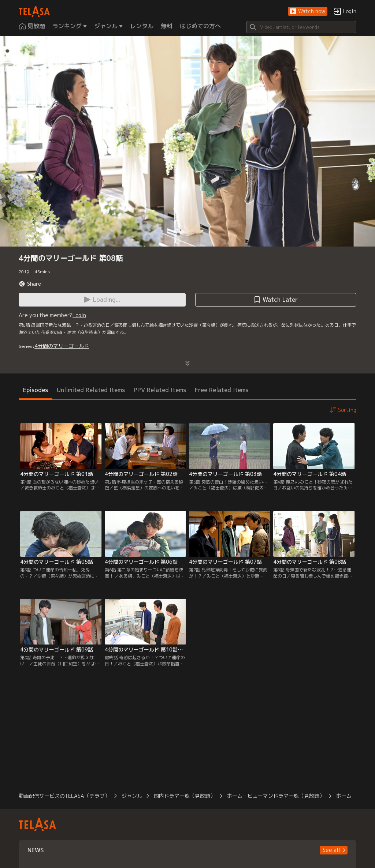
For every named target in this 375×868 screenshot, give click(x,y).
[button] (308, 12)
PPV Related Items (160, 390)
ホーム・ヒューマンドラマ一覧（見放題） (276, 796)
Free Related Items (222, 390)
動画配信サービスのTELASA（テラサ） (64, 796)
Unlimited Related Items (91, 390)
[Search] (301, 27)
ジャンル (132, 796)
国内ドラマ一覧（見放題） (185, 796)
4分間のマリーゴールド (62, 346)
